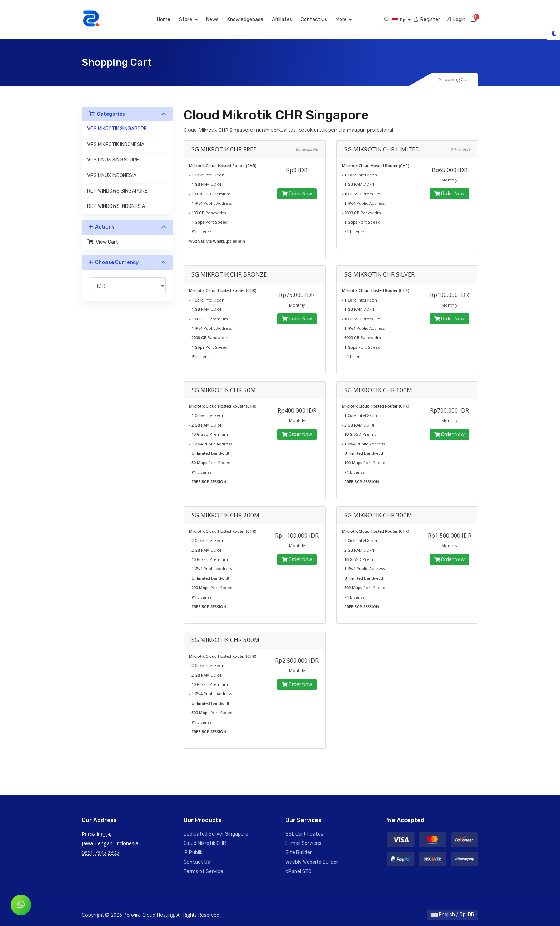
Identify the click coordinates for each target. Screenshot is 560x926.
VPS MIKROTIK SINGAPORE (117, 129)
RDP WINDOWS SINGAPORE (117, 191)
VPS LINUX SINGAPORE (113, 160)
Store (194, 19)
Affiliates (290, 19)
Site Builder (299, 853)
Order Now (297, 194)
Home (172, 19)
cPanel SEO (298, 872)
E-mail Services (303, 843)
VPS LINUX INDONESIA (112, 176)
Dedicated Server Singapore (216, 834)
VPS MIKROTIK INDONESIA (116, 145)
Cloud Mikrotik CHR (205, 843)
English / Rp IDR (452, 915)
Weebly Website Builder (312, 862)
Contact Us (322, 19)
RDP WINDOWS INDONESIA (116, 206)
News (221, 19)
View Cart (103, 242)
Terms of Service (203, 872)
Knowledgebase (253, 19)
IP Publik (193, 853)
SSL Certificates (304, 834)
